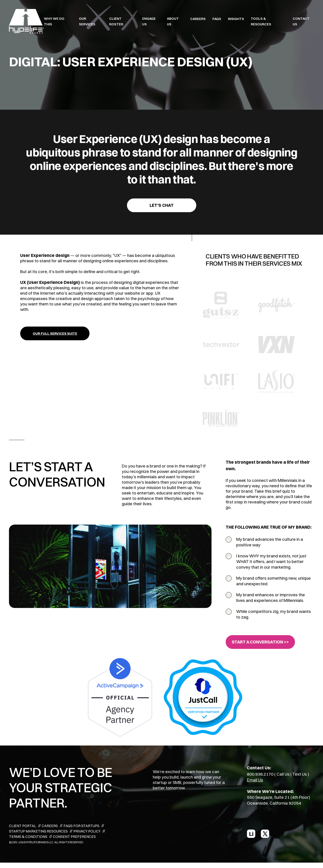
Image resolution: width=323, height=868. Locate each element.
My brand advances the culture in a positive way (270, 542)
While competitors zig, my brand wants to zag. (274, 614)
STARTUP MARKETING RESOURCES (38, 831)
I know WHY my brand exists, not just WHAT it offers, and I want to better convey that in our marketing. (271, 561)
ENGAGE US (149, 21)
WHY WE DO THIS (54, 21)
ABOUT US (173, 21)
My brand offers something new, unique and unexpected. (273, 581)
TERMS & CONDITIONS (28, 837)
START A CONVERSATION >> (260, 642)
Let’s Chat (162, 205)
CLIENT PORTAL (23, 826)
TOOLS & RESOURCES (261, 21)
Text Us (300, 774)
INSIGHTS (236, 19)
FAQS (217, 19)
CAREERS (198, 19)
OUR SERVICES (87, 21)
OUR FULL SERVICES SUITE (55, 333)
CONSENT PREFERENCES (74, 837)
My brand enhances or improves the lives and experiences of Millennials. (271, 598)
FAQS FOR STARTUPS (81, 826)
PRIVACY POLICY (87, 831)
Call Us (283, 774)
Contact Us (301, 21)
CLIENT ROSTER (116, 21)
